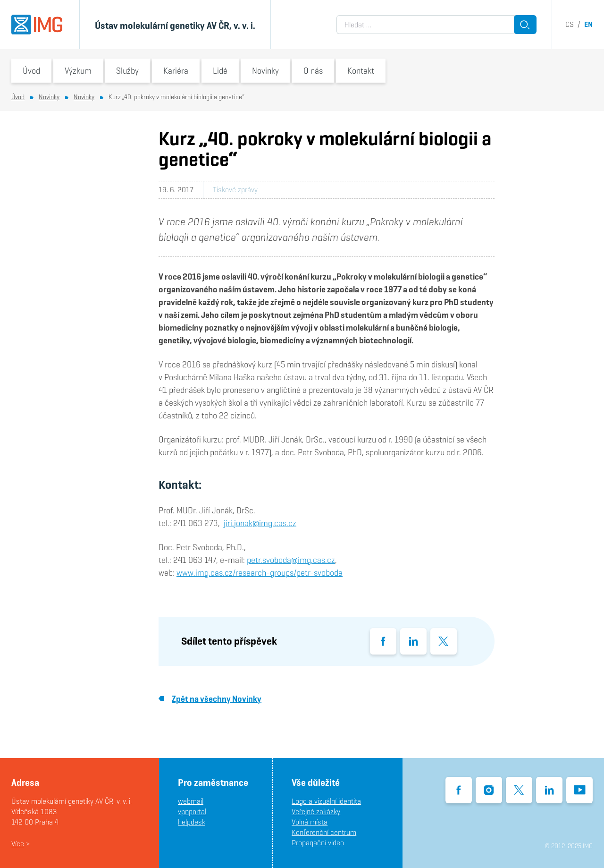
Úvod (31, 71)
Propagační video (318, 843)
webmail (191, 801)
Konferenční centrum (324, 832)
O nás (313, 71)
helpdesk (192, 822)
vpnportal (192, 812)
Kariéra (176, 71)
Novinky (265, 71)
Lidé (220, 71)
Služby (127, 71)
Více (18, 844)
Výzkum (78, 71)
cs (570, 24)
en (588, 24)
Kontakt (361, 71)
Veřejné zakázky (316, 812)
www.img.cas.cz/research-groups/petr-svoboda (260, 573)
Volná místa (310, 822)
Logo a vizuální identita (326, 801)
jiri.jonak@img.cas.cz (260, 523)
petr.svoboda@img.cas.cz (291, 560)
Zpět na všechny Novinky (210, 699)
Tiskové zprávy (235, 190)
